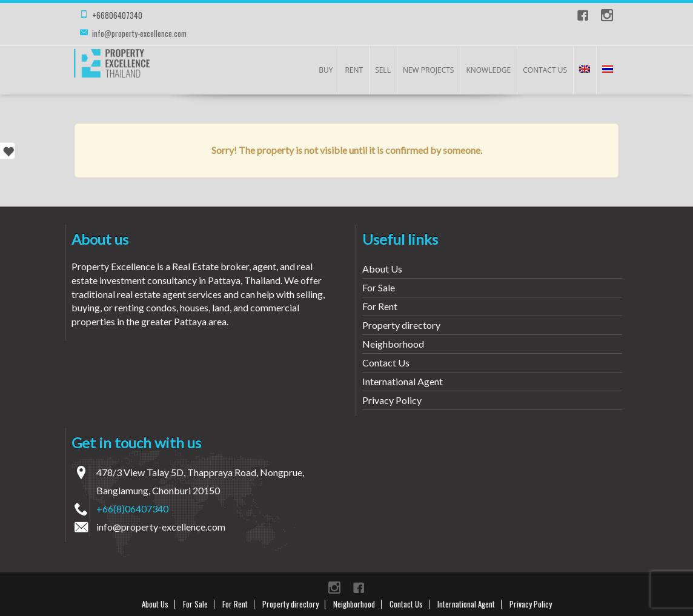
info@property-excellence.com (139, 33)
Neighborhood (393, 344)
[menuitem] (585, 70)
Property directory (401, 325)
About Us (382, 269)
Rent (354, 70)
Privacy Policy (392, 400)
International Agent (403, 381)
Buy (326, 70)
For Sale (379, 287)
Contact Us (545, 70)
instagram (607, 15)
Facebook (583, 15)
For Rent (380, 306)
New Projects (429, 70)
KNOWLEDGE (488, 70)
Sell (383, 70)
